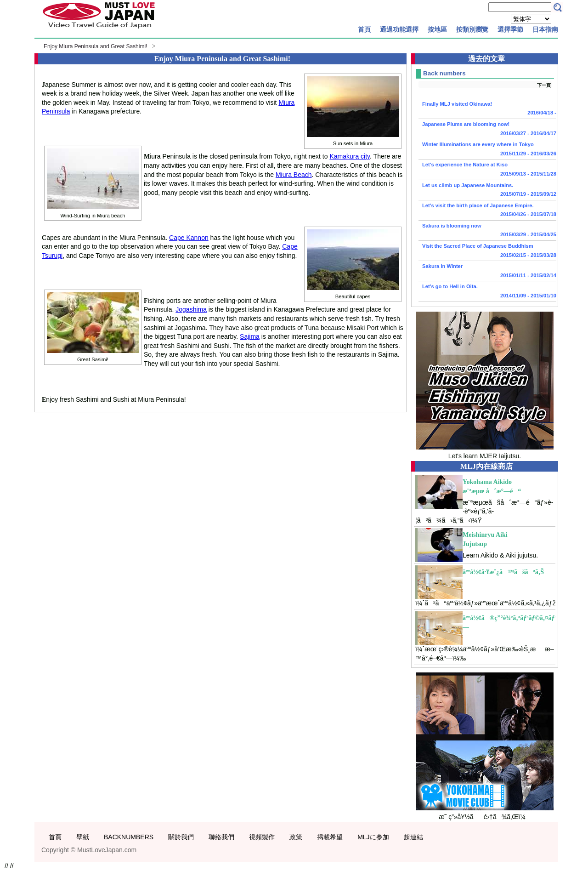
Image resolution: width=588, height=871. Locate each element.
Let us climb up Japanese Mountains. (487, 191)
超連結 (413, 837)
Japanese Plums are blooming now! (487, 130)
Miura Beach (294, 175)
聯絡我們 (221, 837)
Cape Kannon (189, 238)
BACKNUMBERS (129, 837)
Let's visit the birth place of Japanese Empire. (487, 211)
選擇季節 (510, 29)
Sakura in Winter (487, 272)
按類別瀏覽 (472, 29)
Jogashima (191, 309)
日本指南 (545, 29)
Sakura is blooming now (487, 231)
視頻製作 (262, 837)
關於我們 (181, 837)
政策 (296, 837)
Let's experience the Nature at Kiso (487, 170)
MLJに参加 (373, 837)
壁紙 (83, 837)
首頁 (364, 29)
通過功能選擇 (399, 29)
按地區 (437, 29)
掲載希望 (330, 837)
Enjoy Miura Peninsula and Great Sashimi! (95, 46)
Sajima (250, 336)
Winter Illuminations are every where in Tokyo (487, 150)
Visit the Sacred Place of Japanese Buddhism (487, 251)
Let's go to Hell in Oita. (487, 292)
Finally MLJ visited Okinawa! (487, 109)
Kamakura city (350, 156)
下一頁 (544, 85)
